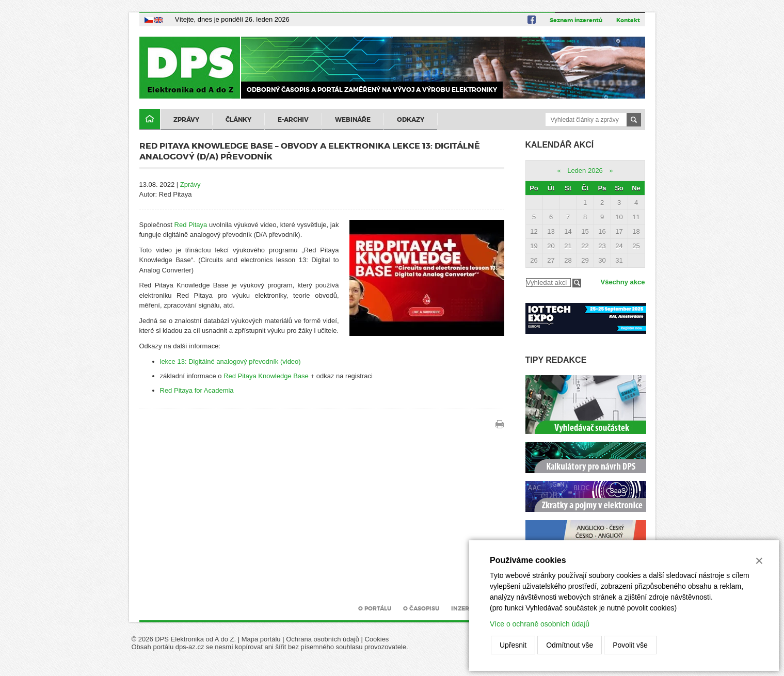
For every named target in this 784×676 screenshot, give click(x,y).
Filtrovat (577, 283)
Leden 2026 (585, 171)
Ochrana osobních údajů (323, 639)
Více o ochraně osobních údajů (540, 624)
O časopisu (421, 608)
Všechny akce (622, 282)
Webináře (353, 120)
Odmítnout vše (570, 645)
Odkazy (411, 120)
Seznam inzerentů (576, 20)
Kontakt (628, 20)
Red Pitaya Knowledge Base (266, 376)
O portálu (375, 608)
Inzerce (464, 608)
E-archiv (293, 120)
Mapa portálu (261, 639)
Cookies (377, 639)
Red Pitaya (191, 225)
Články (238, 120)
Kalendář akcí (560, 145)
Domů (150, 119)
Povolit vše (630, 645)
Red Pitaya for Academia (197, 390)
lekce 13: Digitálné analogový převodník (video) (230, 361)
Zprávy (186, 120)
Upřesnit (513, 645)
